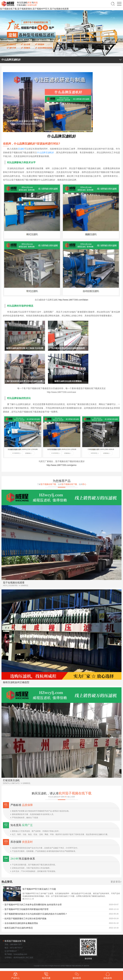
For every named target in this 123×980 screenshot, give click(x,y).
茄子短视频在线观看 (14, 583)
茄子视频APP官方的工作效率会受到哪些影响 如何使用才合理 (33, 905)
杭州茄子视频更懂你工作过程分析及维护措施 (25, 919)
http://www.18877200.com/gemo (61, 465)
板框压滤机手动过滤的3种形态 (19, 928)
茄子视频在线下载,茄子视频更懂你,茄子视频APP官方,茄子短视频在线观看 (34, 9)
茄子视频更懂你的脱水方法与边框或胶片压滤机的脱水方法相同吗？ (36, 914)
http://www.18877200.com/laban (73, 300)
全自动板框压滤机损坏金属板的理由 (21, 923)
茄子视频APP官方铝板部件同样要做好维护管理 (26, 909)
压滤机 (21, 149)
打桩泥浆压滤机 (11, 780)
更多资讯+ (116, 882)
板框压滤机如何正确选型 (16, 682)
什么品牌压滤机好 (46, 152)
